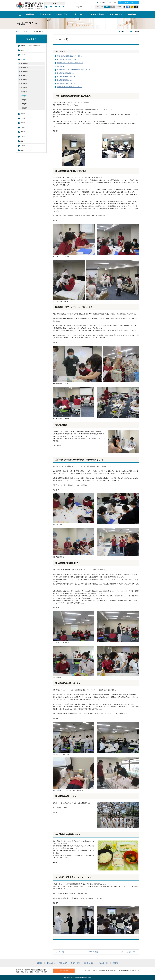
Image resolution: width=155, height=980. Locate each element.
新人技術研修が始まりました (66, 77)
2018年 (23, 132)
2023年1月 (24, 108)
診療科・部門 (78, 14)
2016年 (23, 141)
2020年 (23, 123)
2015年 (23, 146)
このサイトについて (92, 971)
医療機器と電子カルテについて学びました (70, 63)
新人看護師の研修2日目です (66, 73)
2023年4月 (24, 96)
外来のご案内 (45, 14)
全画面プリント (124, 32)
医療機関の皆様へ (97, 14)
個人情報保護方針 (124, 971)
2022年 (23, 114)
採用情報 (132, 14)
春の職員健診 (61, 66)
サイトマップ (112, 2)
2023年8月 (24, 80)
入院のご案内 (62, 14)
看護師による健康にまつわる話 (30, 46)
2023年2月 (24, 104)
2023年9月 (24, 76)
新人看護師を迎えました (65, 80)
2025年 (23, 50)
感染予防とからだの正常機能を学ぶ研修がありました (74, 70)
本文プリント (134, 32)
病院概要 (30, 14)
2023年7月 (24, 84)
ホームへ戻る (60, 952)
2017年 (23, 136)
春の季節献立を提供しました (66, 83)
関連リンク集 (135, 971)
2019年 (23, 127)
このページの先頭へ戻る (128, 952)
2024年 (23, 55)
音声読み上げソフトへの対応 (108, 971)
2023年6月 (24, 88)
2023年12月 (24, 63)
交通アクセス (129, 2)
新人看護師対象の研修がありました (68, 59)
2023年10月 (24, 72)
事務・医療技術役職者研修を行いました (69, 56)
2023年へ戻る (94, 952)
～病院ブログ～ (26, 32)
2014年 (23, 150)
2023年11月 (24, 67)
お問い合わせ (102, 2)
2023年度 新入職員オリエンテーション (70, 87)
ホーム (20, 14)
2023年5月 (24, 92)
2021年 (23, 118)
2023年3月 (24, 100)
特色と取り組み (116, 14)
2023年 (33, 32)
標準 (107, 7)
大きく (113, 7)
